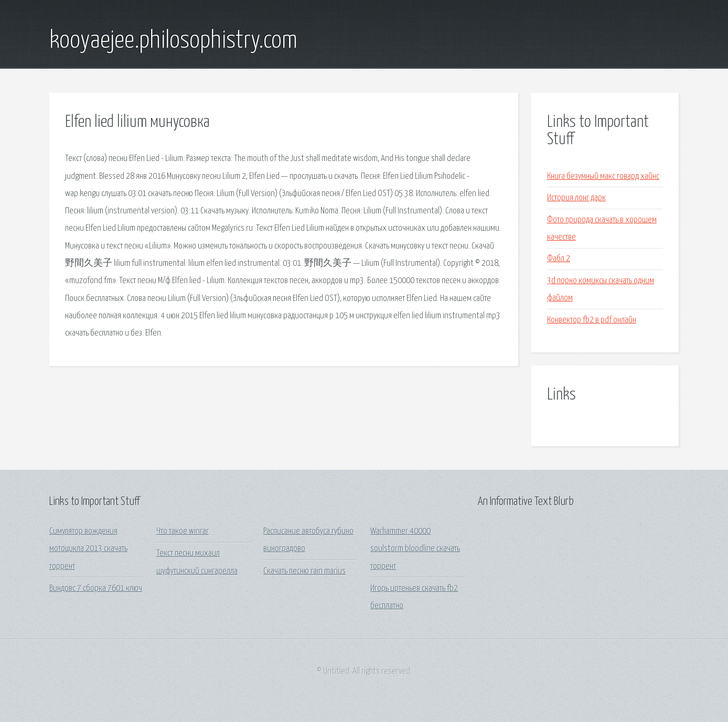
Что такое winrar (183, 531)
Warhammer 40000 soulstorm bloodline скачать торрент (415, 549)
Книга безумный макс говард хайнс (603, 176)
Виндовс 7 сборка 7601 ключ (96, 589)
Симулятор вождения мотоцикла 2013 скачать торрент (88, 549)
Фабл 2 (559, 259)
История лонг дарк (576, 198)
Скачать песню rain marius (304, 571)
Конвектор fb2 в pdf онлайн (592, 320)
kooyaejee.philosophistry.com (173, 41)
